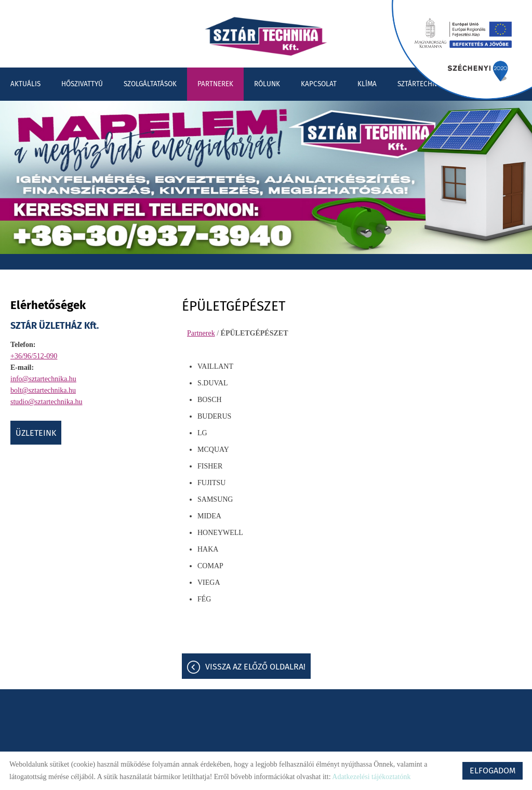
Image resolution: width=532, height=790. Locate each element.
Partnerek (215, 84)
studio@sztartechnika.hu (46, 402)
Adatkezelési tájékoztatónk (371, 777)
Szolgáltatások (150, 84)
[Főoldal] (266, 36)
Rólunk (267, 84)
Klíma (367, 84)
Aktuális (25, 84)
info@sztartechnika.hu (43, 379)
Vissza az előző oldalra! (255, 667)
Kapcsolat (319, 84)
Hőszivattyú (82, 84)
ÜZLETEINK (36, 433)
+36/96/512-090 (34, 356)
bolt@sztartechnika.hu (43, 390)
